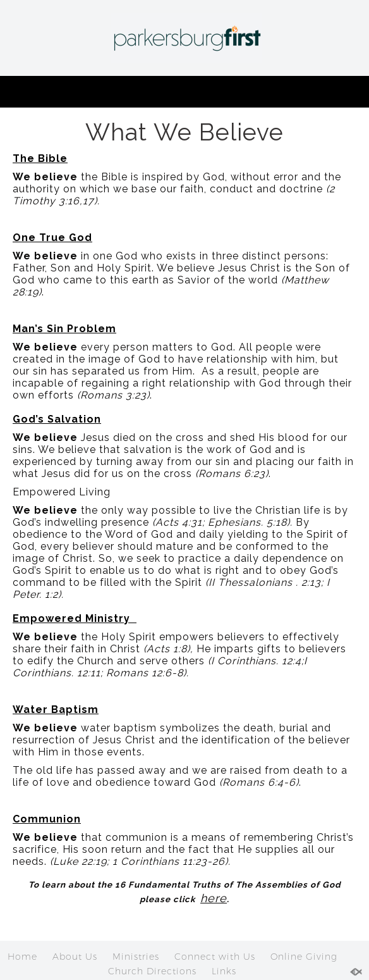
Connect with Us (215, 957)
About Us (75, 957)
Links (224, 971)
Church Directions (152, 971)
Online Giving (304, 957)
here (214, 898)
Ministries (136, 957)
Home (22, 957)
